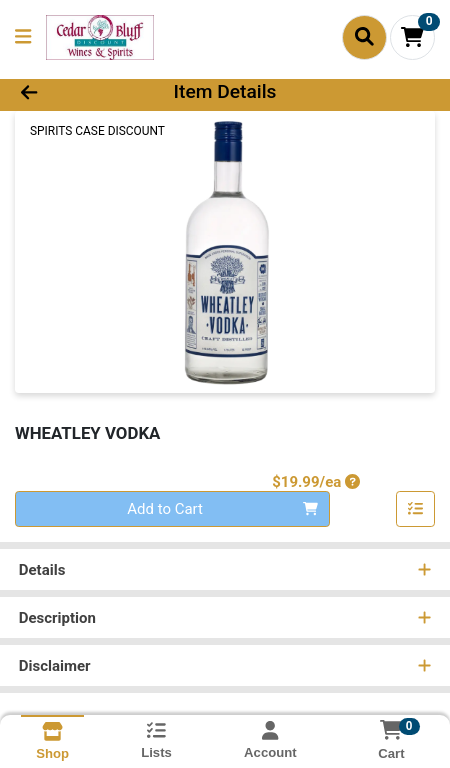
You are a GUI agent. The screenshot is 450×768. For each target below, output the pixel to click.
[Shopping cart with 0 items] (412, 37)
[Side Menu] (23, 37)
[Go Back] (67, 92)
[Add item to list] (416, 509)
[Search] (364, 37)
